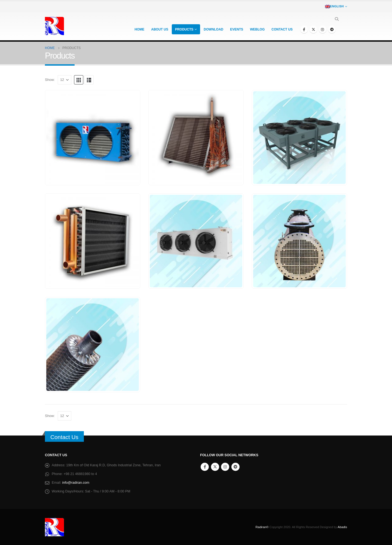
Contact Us (64, 437)
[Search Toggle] (337, 19)
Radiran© (262, 527)
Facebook (205, 467)
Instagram (225, 467)
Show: (50, 80)
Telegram (235, 467)
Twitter (215, 467)
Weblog (257, 29)
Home (139, 29)
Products (184, 29)
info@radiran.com (76, 483)
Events (237, 29)
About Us (160, 29)
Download (213, 29)
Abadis (342, 527)
